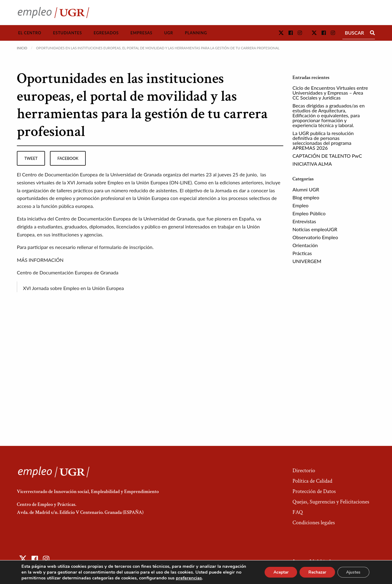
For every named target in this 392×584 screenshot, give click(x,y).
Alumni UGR (306, 189)
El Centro (30, 33)
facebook (68, 158)
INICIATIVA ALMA (312, 164)
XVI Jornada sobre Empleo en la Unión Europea (73, 288)
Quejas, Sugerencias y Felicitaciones (331, 502)
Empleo (300, 205)
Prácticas (302, 253)
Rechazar (315, 572)
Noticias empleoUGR (315, 229)
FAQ (298, 512)
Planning (196, 33)
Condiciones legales (314, 523)
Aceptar (278, 572)
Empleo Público (309, 213)
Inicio (22, 48)
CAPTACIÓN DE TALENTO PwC (327, 156)
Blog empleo (306, 197)
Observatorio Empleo (315, 237)
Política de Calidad (312, 481)
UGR (169, 33)
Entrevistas (304, 221)
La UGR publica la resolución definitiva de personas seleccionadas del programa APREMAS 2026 (323, 140)
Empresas (141, 33)
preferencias (189, 578)
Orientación (305, 245)
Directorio (304, 471)
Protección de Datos (314, 491)
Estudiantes (67, 33)
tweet (31, 158)
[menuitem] (30, 33)
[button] (281, 33)
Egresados (106, 33)
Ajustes (353, 572)
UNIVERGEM (307, 261)
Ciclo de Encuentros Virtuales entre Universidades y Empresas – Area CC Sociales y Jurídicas (330, 93)
